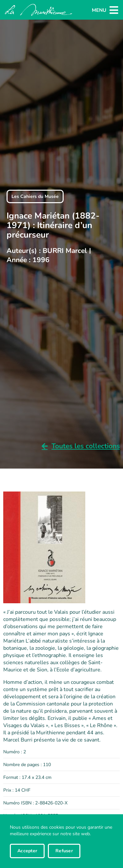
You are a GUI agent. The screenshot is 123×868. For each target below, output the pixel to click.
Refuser (64, 851)
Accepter (27, 851)
